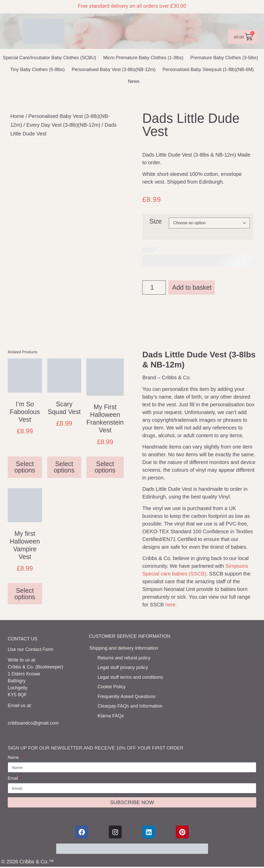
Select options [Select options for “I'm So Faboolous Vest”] (25, 467)
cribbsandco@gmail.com (33, 723)
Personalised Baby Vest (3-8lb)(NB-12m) (114, 70)
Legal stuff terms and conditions (130, 677)
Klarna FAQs (111, 716)
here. (171, 605)
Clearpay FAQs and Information (130, 706)
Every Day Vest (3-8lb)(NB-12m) (63, 125)
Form (48, 649)
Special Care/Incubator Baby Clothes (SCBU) (49, 58)
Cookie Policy (112, 687)
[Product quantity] (154, 287)
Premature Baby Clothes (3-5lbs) (224, 58)
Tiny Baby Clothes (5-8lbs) (38, 70)
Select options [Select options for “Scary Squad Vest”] (64, 467)
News (134, 81)
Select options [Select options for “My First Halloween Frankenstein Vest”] (105, 467)
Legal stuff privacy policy (123, 667)
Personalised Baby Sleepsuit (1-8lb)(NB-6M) (208, 70)
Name (14, 758)
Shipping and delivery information (124, 648)
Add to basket (192, 287)
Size (156, 221)
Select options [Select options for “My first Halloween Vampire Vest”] (25, 594)
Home (17, 116)
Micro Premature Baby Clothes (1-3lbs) (143, 58)
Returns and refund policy (124, 658)
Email (13, 778)
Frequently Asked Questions (126, 697)
